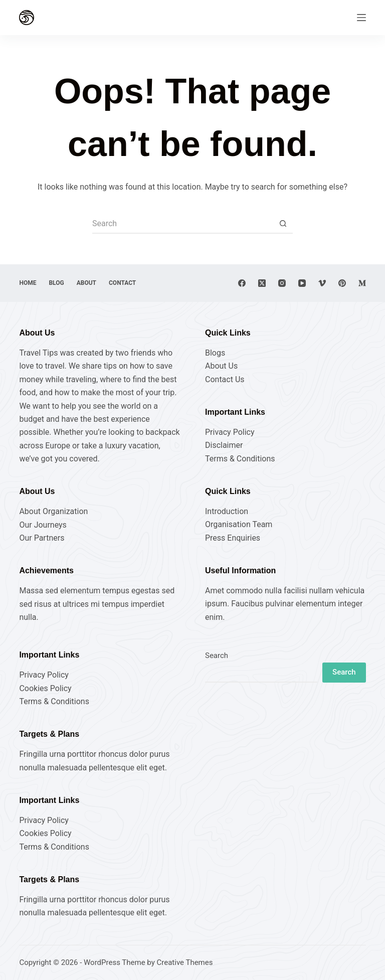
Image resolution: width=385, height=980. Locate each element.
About (86, 283)
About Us (221, 366)
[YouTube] (302, 283)
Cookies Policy (45, 688)
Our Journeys (43, 525)
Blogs (215, 353)
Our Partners (42, 538)
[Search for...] (182, 224)
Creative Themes (185, 962)
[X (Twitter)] (262, 283)
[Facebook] (242, 283)
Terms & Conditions (240, 459)
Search (217, 656)
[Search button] (283, 224)
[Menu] (361, 18)
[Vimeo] (322, 283)
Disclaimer (224, 445)
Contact (122, 283)
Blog (56, 283)
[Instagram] (282, 283)
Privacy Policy (230, 432)
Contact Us (225, 379)
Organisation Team (239, 524)
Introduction (227, 511)
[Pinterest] (342, 283)
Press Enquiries (233, 538)
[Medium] (362, 283)
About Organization (53, 511)
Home (28, 283)
